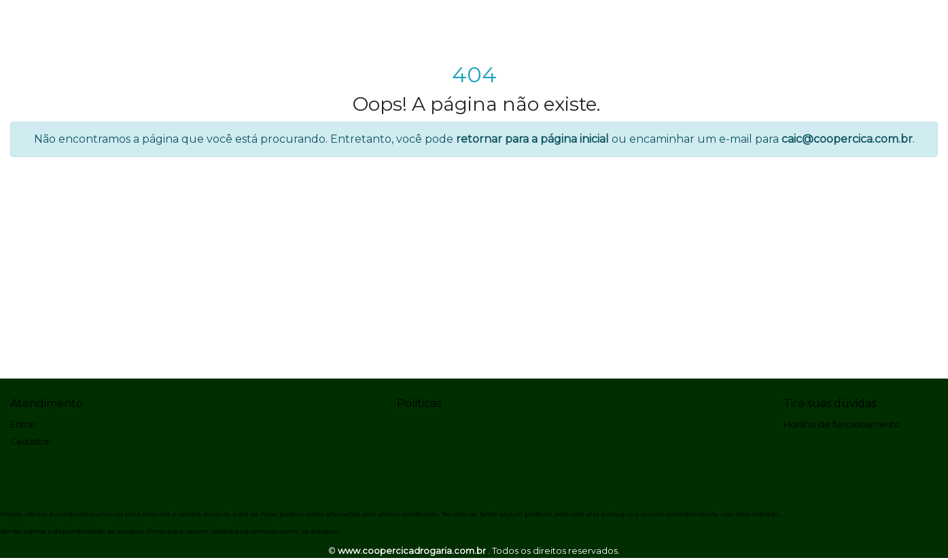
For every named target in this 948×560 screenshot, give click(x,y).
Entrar (23, 424)
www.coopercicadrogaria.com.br (413, 551)
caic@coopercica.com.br (847, 139)
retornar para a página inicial (532, 139)
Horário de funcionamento (842, 424)
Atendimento (47, 403)
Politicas (419, 403)
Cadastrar (31, 441)
